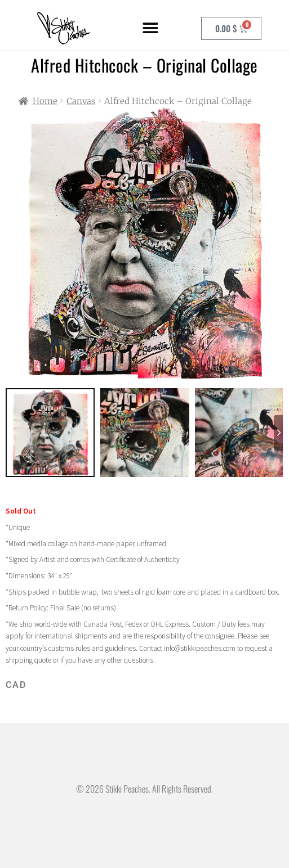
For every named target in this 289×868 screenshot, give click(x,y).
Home (45, 101)
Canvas (81, 101)
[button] (150, 28)
